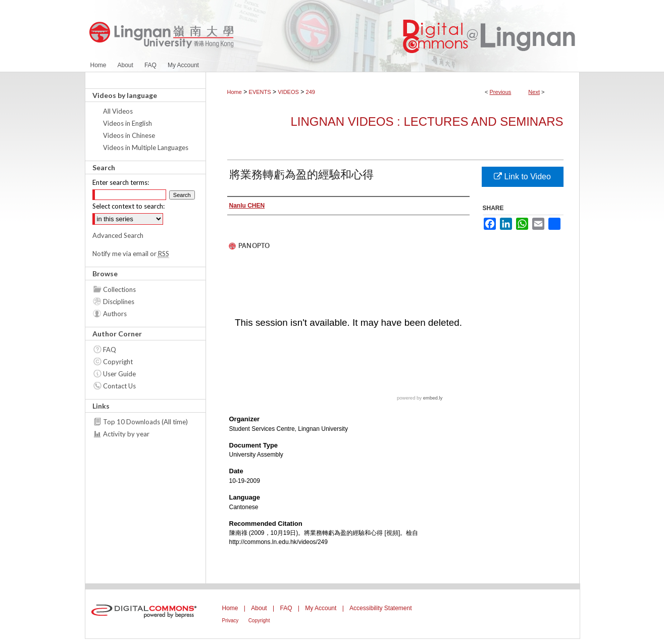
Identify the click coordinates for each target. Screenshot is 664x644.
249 (311, 92)
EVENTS (260, 92)
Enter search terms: (121, 182)
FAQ (110, 350)
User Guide (119, 374)
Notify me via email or (131, 254)
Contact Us (119, 386)
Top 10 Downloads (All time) (145, 422)
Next (534, 92)
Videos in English (127, 123)
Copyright (118, 362)
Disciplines (119, 302)
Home (235, 92)
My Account (321, 608)
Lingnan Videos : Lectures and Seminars (427, 121)
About (259, 608)
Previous (501, 92)
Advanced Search (118, 235)
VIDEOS (288, 92)
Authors (115, 314)
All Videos (118, 111)
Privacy (231, 621)
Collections (119, 289)
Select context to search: (129, 206)
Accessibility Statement (380, 608)
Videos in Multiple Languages (146, 147)
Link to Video (522, 177)
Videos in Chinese (129, 135)
